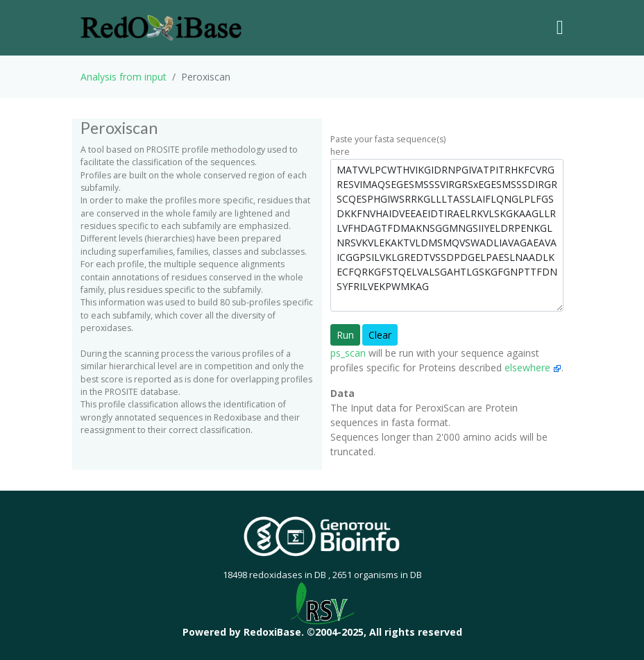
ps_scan (348, 353)
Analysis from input (124, 77)
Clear (380, 335)
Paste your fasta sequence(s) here (388, 145)
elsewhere (533, 367)
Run (345, 335)
